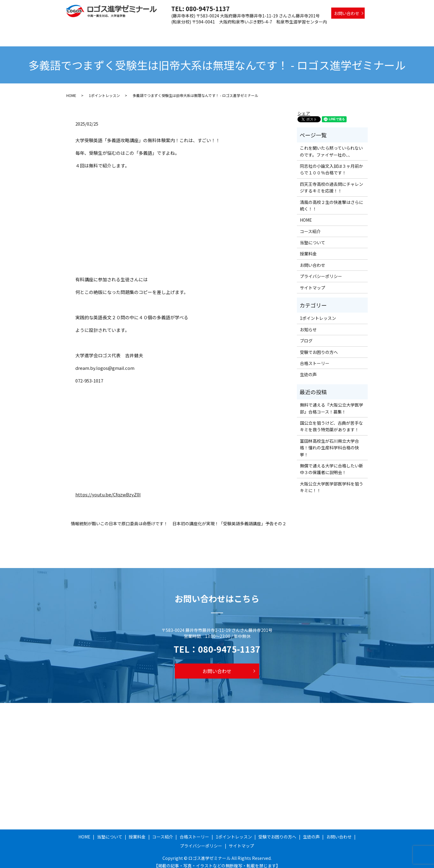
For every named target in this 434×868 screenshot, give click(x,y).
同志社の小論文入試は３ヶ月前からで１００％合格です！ (332, 164)
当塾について (153, 31)
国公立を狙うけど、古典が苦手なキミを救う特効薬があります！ (331, 420)
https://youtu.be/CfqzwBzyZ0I (108, 489)
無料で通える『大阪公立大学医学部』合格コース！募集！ (332, 402)
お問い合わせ (347, 13)
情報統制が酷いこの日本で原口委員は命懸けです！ (119, 518)
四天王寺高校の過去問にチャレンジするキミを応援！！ (332, 182)
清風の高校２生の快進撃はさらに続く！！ (332, 200)
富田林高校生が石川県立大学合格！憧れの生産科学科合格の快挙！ (329, 442)
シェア (304, 108)
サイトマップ (313, 282)
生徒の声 (356, 31)
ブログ (306, 335)
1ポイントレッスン (278, 31)
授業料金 (181, 31)
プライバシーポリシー (321, 270)
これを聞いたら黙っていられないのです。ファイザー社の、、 (331, 145)
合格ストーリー (238, 31)
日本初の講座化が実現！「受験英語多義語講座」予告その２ (229, 518)
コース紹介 (206, 31)
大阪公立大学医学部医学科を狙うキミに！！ (332, 481)
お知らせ (308, 324)
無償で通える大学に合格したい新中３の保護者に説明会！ (332, 463)
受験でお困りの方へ (322, 31)
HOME (127, 31)
